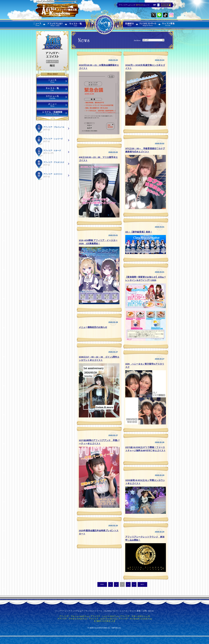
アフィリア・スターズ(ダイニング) (135, 616)
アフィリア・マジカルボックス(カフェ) (135, 619)
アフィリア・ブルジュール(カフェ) (74, 616)
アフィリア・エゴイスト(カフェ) (103, 619)
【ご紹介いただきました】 (105, 621)
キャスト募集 (135, 611)
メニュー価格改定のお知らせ (93, 327)
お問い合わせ (148, 611)
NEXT (142, 584)
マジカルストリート (94, 611)
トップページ (61, 611)
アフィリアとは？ (76, 611)
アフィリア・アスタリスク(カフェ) (72, 619)
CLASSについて (111, 611)
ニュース (124, 611)
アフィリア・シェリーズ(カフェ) (105, 616)
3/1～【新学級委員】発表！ (139, 232)
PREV (102, 584)
